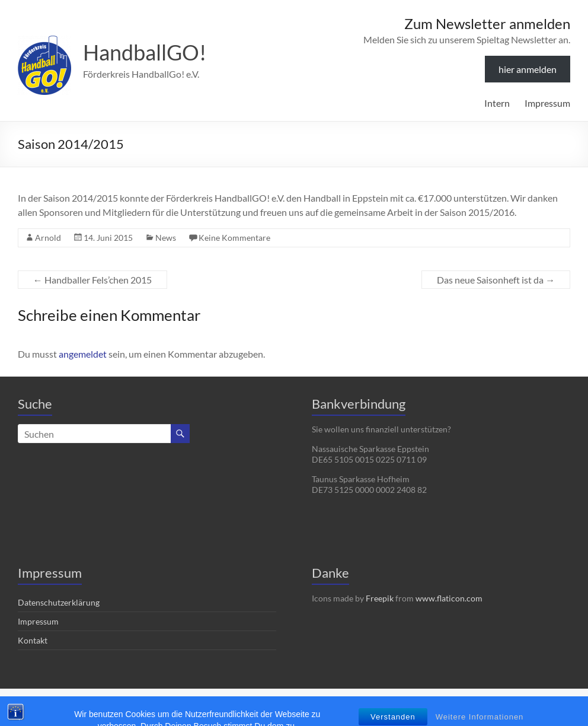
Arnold (48, 238)
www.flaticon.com (449, 598)
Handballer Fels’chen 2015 (92, 280)
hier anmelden (528, 69)
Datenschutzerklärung (59, 602)
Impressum (547, 103)
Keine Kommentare (234, 238)
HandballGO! (145, 52)
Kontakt (33, 640)
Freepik (380, 598)
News (166, 238)
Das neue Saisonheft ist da (496, 280)
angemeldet (83, 354)
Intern (497, 103)
